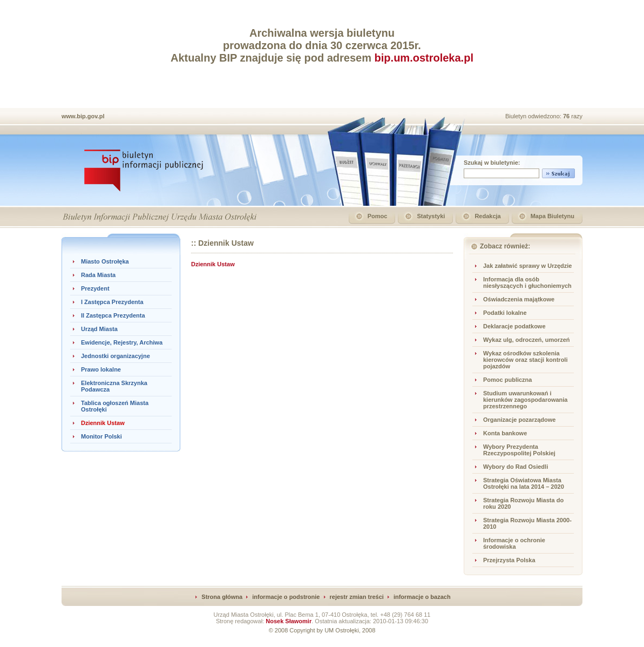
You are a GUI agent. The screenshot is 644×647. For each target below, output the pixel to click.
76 (567, 116)
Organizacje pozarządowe (519, 420)
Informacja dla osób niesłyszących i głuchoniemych (527, 282)
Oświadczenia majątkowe (519, 299)
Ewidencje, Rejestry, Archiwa (122, 342)
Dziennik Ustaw (103, 423)
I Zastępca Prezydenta (112, 302)
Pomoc (378, 216)
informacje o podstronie (286, 597)
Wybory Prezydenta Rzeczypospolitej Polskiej (519, 450)
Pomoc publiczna (507, 380)
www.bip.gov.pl (83, 116)
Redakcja (487, 216)
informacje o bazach (422, 597)
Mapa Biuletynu (553, 216)
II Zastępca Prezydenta (113, 315)
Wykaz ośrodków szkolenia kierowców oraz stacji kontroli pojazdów (526, 360)
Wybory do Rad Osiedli (516, 467)
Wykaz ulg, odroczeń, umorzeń (527, 340)
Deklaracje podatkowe (514, 326)
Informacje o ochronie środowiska (514, 543)
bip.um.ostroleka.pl (424, 58)
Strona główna (222, 597)
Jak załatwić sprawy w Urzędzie (527, 266)
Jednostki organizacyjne (116, 356)
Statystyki (431, 216)
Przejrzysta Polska (509, 560)
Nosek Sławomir (289, 621)
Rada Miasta (98, 275)
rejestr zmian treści (357, 597)
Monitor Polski (101, 436)
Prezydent (95, 288)
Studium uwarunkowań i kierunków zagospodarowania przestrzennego (525, 400)
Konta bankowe (505, 433)
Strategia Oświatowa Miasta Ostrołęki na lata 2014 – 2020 (524, 483)
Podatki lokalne (505, 313)
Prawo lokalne (101, 369)
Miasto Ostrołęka (105, 261)
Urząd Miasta (99, 329)
